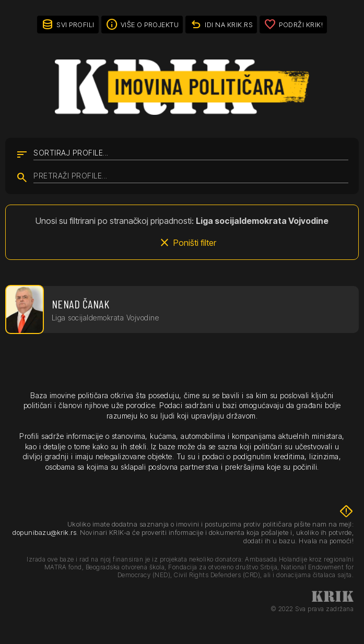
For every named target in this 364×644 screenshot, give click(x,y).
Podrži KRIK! (301, 25)
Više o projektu (150, 25)
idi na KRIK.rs (229, 25)
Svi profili (75, 25)
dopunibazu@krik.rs (44, 532)
